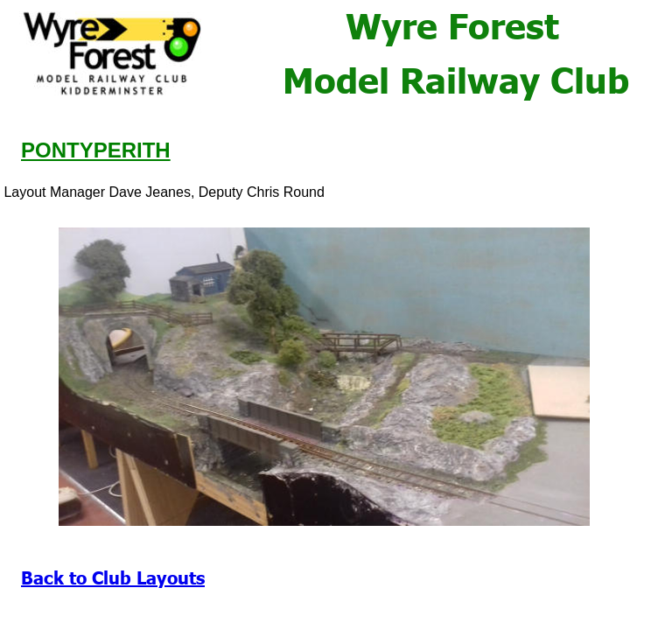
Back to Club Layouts (113, 577)
